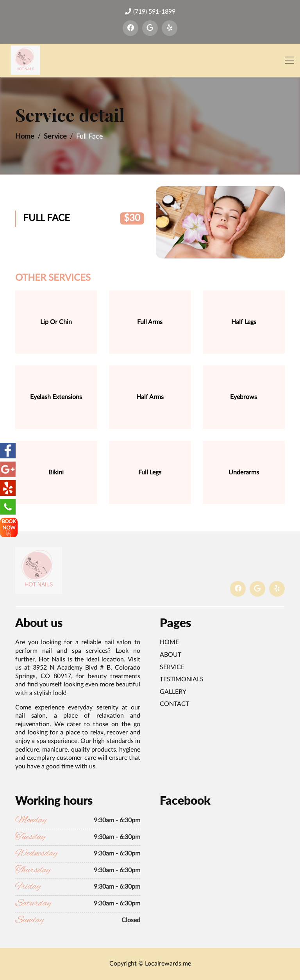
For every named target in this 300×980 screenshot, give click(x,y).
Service (55, 137)
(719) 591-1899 (150, 12)
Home (25, 137)
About (171, 655)
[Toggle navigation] (289, 60)
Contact (174, 704)
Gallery (173, 692)
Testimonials (182, 679)
